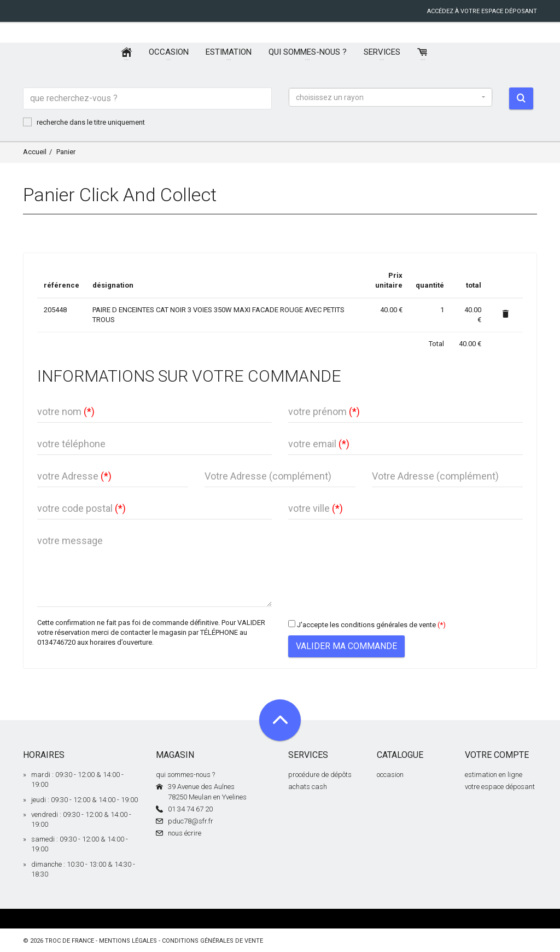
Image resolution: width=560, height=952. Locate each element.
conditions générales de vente (212, 941)
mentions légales (128, 941)
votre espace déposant (500, 787)
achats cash (308, 787)
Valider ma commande (346, 646)
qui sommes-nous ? (185, 775)
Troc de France (69, 941)
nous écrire (185, 833)
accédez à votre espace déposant (482, 11)
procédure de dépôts (320, 775)
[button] (390, 97)
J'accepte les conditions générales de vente (366, 625)
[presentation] (371, 552)
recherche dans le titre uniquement (84, 122)
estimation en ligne (494, 775)
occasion (390, 775)
